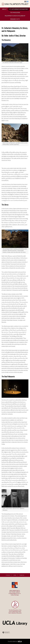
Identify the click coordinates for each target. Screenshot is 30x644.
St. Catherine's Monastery (19, 9)
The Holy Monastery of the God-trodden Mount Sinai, (15, 612)
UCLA (20, 641)
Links (15, 575)
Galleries (22, 575)
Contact (8, 575)
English (25, 2)
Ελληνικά (27, 2)
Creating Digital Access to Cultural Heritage (15, 593)
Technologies (15, 12)
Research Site (15, 19)
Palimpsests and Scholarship (15, 16)
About (4, 9)
